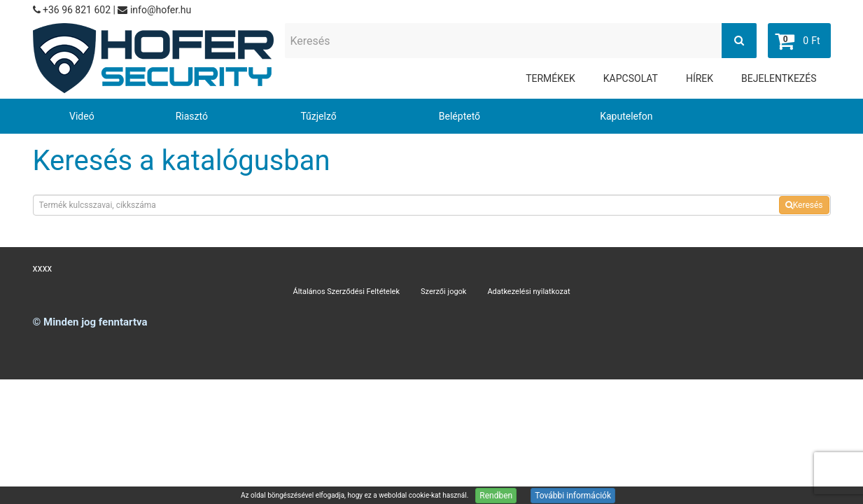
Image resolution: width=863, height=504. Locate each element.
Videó (82, 116)
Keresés (804, 205)
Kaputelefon (626, 116)
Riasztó (192, 116)
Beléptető (459, 116)
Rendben (496, 496)
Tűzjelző (318, 116)
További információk (573, 496)
